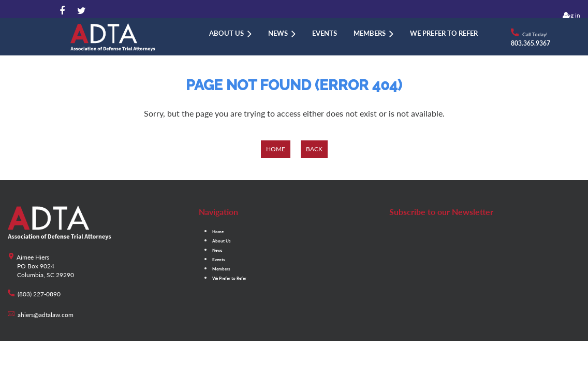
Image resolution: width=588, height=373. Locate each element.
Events (219, 260)
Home (276, 149)
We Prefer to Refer (229, 278)
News (217, 250)
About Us (222, 241)
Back (314, 149)
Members (221, 269)
